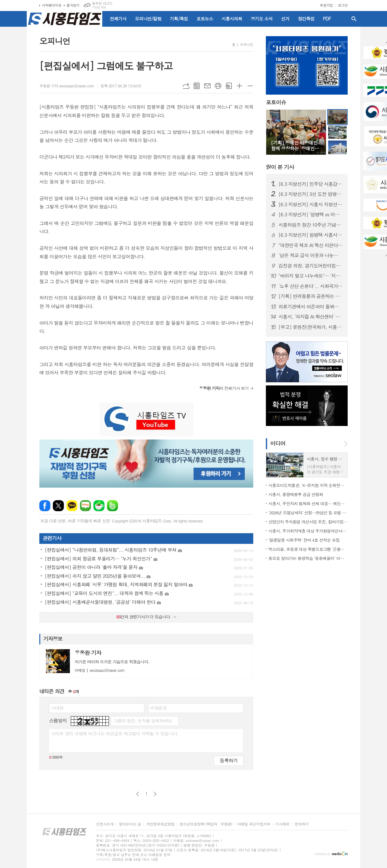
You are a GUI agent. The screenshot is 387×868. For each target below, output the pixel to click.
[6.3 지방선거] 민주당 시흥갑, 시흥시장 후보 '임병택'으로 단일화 (311, 184)
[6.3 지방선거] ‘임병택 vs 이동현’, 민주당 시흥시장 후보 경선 (311, 214)
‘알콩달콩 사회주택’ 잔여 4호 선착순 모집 (304, 540)
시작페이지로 (52, 5)
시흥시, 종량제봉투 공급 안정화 (296, 494)
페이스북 (45, 506)
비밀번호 (159, 708)
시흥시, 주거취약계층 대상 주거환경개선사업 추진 (308, 531)
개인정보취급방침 (160, 824)
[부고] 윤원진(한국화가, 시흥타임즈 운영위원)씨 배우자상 (311, 327)
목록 (197, 86)
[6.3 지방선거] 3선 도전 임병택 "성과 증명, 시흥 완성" (311, 194)
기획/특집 (179, 19)
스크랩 (229, 86)
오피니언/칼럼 (148, 19)
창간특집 (306, 19)
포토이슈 (276, 102)
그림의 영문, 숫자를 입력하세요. (143, 721)
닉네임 (57, 708)
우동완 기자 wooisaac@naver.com (67, 86)
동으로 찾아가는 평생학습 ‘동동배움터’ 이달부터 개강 (308, 558)
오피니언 (247, 44)
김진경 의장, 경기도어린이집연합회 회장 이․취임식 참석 (311, 266)
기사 (280, 167)
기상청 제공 (99, 7)
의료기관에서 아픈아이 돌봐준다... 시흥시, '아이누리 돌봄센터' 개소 (311, 307)
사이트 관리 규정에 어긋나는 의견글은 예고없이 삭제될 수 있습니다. (115, 733)
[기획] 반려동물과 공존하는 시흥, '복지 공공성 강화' (311, 296)
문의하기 (302, 824)
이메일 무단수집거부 (254, 824)
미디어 (278, 443)
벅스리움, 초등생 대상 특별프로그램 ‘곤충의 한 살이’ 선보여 (308, 549)
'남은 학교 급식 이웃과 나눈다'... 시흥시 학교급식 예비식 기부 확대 (311, 255)
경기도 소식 (262, 19)
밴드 (112, 506)
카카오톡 (72, 506)
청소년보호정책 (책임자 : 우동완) (206, 824)
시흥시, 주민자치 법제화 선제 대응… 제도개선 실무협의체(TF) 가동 (308, 503)
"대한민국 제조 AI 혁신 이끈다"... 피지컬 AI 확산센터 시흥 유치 (311, 245)
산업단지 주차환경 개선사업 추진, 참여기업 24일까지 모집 (308, 522)
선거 (285, 19)
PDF (327, 19)
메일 (207, 86)
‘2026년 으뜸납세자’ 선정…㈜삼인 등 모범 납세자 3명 (308, 513)
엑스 (58, 506)
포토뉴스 (205, 19)
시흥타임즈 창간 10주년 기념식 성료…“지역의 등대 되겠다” (311, 225)
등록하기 (229, 760)
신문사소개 (105, 824)
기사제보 (282, 824)
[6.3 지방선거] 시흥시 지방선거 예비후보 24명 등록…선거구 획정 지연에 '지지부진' (311, 204)
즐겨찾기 (73, 5)
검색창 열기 (354, 19)
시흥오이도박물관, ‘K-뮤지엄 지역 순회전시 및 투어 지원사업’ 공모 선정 (308, 485)
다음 (155, 794)
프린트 (218, 86)
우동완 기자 (88, 653)
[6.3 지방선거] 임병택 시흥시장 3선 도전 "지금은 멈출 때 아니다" (311, 235)
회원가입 (326, 5)
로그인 (343, 5)
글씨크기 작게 (250, 86)
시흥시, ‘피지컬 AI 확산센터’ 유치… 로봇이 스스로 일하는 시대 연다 (311, 317)
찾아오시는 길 (130, 824)
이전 (138, 794)
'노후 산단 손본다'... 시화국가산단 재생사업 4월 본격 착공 (311, 286)
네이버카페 (99, 506)
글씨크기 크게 (239, 86)
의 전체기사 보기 (224, 388)
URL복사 (186, 86)
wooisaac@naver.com (100, 670)
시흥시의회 (232, 19)
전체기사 (118, 19)
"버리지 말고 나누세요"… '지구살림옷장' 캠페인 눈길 (311, 276)
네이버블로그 (85, 506)
